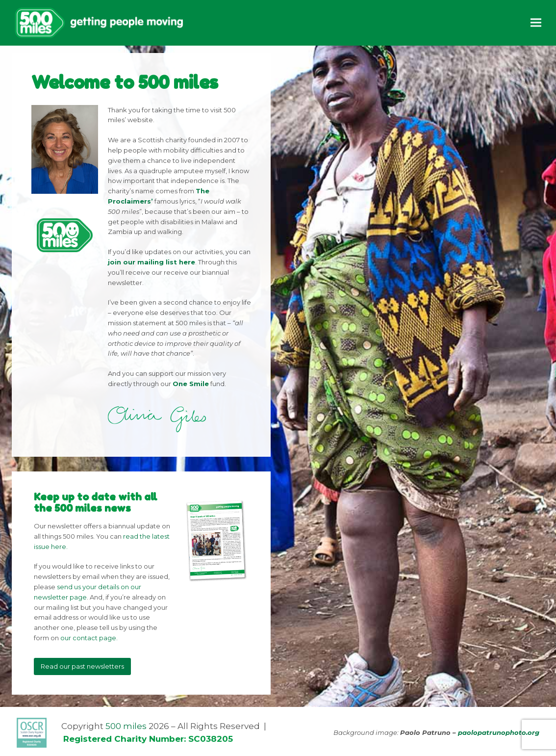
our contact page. (89, 638)
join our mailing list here (152, 262)
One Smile (191, 384)
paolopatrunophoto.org (499, 732)
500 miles (126, 726)
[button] (536, 23)
